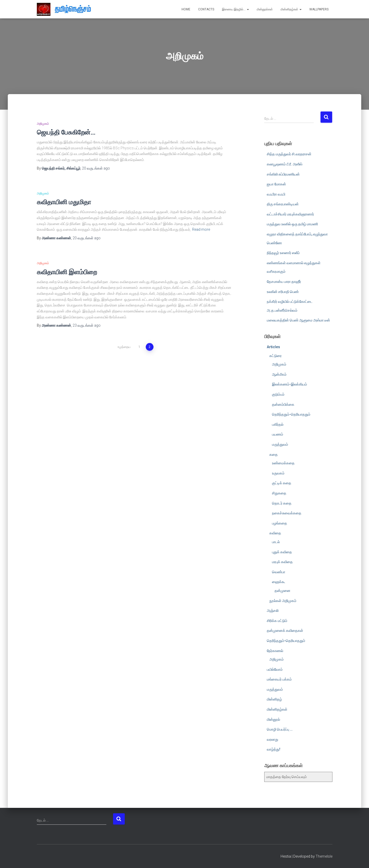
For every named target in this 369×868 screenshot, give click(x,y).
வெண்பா (279, 572)
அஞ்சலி (273, 611)
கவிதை (275, 533)
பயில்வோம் (275, 669)
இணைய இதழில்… (235, 9)
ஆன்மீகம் (279, 374)
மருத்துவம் (280, 444)
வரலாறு (273, 739)
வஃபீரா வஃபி (276, 194)
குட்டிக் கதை (282, 483)
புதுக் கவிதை (282, 552)
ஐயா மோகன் (276, 184)
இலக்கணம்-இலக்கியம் (290, 384)
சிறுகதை (279, 493)
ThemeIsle (324, 856)
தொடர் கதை (282, 503)
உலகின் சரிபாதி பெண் (283, 292)
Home (186, 9)
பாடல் (276, 542)
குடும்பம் (278, 394)
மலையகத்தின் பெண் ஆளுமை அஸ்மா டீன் (298, 320)
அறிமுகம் (43, 124)
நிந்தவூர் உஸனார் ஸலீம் (283, 253)
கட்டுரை (276, 356)
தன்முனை (283, 591)
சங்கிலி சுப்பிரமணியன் (283, 174)
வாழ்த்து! (274, 749)
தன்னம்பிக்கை (283, 404)
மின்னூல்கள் (265, 9)
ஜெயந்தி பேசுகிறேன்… (66, 132)
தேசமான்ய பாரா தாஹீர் (284, 282)
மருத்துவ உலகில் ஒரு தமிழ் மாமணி (292, 224)
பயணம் (278, 434)
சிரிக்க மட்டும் (277, 621)
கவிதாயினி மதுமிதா (64, 202)
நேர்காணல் (275, 651)
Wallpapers (319, 9)
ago (96, 168)
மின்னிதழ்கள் (291, 9)
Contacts (206, 9)
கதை (274, 454)
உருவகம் (278, 473)
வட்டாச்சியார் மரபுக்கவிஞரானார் (290, 214)
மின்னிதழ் (274, 699)
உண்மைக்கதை (283, 463)
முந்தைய (125, 347)
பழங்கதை (280, 523)
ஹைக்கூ (279, 582)
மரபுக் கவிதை (282, 562)
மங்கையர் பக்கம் (279, 679)
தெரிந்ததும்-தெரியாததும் (291, 414)
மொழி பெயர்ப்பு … (280, 729)
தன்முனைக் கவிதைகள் (285, 631)
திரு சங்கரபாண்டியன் (283, 204)
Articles (273, 347)
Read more (201, 229)
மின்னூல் (273, 719)
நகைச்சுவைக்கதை (287, 513)
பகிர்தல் (278, 424)
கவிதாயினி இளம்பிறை (67, 272)
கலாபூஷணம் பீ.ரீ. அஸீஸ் (285, 164)
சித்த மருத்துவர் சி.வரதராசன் (289, 154)
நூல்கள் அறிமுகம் (283, 601)
